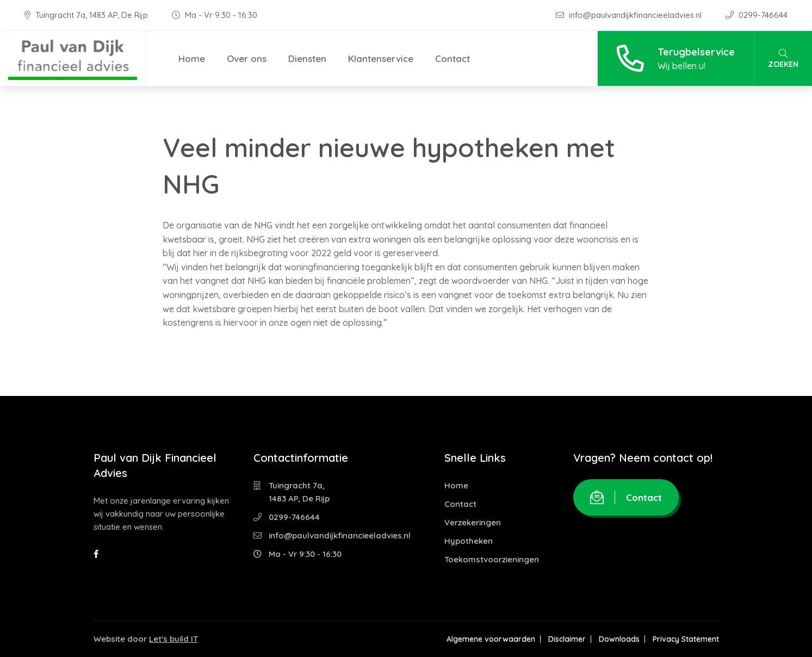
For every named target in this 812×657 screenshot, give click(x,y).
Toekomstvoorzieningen (492, 559)
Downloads (619, 639)
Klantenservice (381, 58)
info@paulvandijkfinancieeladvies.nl (630, 15)
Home (192, 58)
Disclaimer (567, 639)
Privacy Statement (686, 639)
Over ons (247, 58)
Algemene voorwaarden (491, 639)
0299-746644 (757, 15)
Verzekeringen (473, 522)
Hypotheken (469, 541)
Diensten (307, 58)
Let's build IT (173, 639)
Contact (453, 58)
